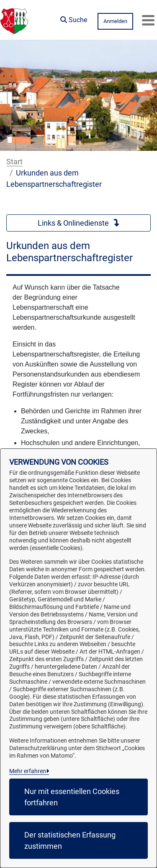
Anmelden (115, 21)
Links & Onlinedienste (79, 223)
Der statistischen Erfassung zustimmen (70, 840)
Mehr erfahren (28, 771)
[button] (74, 18)
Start (14, 162)
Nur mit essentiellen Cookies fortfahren (72, 797)
